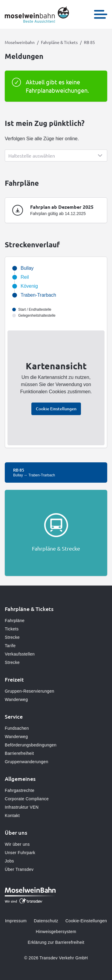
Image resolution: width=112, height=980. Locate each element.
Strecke (12, 637)
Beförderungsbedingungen (31, 745)
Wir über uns (17, 844)
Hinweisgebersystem (56, 932)
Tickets (12, 629)
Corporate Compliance (27, 799)
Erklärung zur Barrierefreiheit (56, 942)
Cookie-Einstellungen (86, 921)
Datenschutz (46, 921)
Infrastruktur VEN (22, 807)
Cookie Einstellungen (56, 409)
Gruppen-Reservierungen (30, 691)
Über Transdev (19, 869)
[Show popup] (56, 156)
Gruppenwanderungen (27, 762)
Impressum (16, 921)
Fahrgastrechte (20, 790)
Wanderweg (16, 699)
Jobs (9, 861)
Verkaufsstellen (20, 654)
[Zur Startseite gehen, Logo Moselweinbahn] (37, 14)
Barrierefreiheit (19, 753)
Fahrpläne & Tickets (59, 42)
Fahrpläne (15, 621)
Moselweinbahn (20, 42)
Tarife (10, 646)
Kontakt (12, 816)
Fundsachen (17, 728)
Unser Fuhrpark (20, 853)
